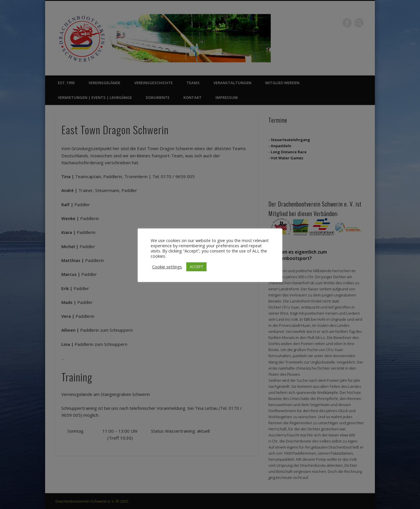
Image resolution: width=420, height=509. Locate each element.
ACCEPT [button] (196, 267)
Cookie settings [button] (167, 267)
